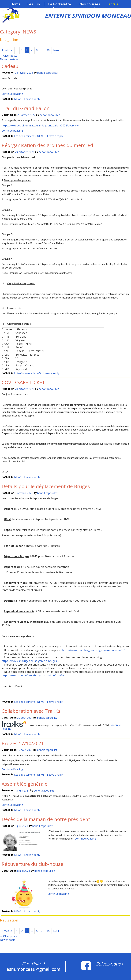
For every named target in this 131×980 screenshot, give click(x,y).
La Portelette (60, 4)
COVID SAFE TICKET (23, 382)
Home (15, 4)
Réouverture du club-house (32, 864)
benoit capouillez (47, 73)
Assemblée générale (24, 784)
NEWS (18, 99)
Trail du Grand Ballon (26, 108)
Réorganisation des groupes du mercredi (48, 145)
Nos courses (90, 4)
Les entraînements (73, 10)
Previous (7, 50)
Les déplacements (25, 136)
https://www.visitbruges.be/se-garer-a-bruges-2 (30, 661)
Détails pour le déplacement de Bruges (46, 486)
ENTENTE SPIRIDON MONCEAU (88, 16)
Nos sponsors (37, 10)
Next (56, 50)
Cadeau (10, 66)
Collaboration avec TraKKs (31, 711)
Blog (101, 10)
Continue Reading (12, 94)
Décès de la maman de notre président (46, 819)
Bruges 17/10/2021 (23, 743)
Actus (113, 4)
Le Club (34, 4)
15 (48, 50)
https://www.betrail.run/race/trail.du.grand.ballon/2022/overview (40, 125)
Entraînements (23, 373)
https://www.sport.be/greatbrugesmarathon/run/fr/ (93, 650)
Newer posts (9, 59)
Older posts (9, 56)
